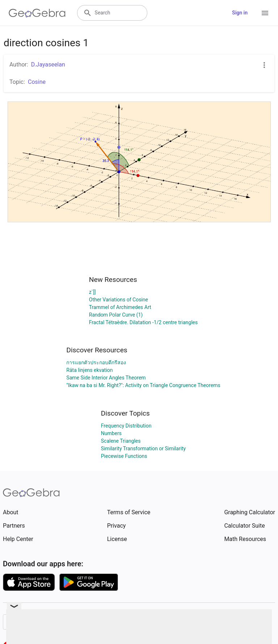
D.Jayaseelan (48, 65)
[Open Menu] (265, 13)
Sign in (240, 13)
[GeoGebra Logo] (37, 13)
